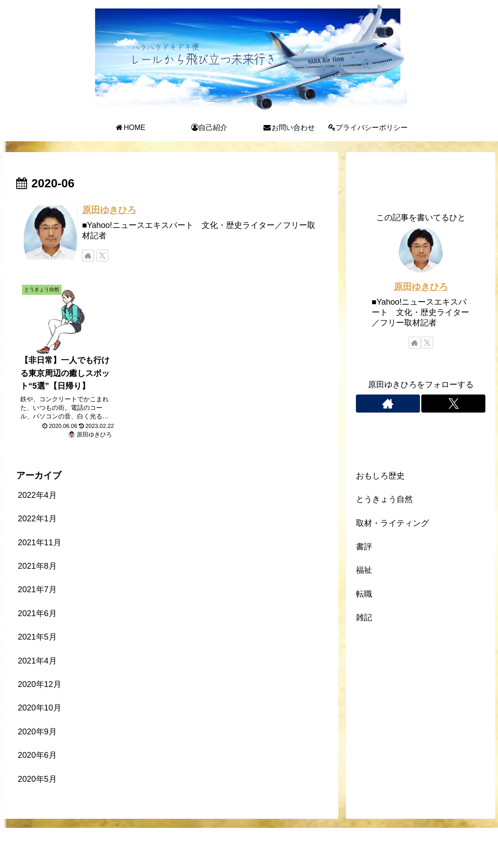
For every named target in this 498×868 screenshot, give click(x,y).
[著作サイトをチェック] (88, 255)
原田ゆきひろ (109, 210)
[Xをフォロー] (102, 255)
